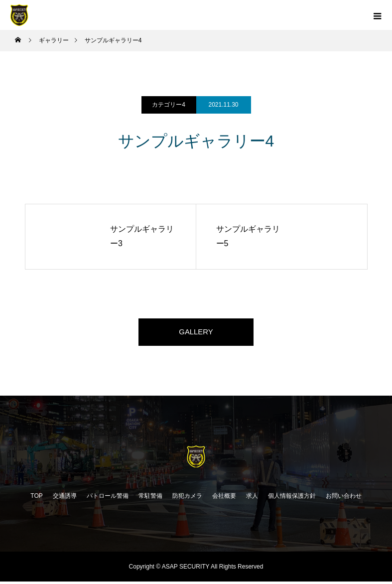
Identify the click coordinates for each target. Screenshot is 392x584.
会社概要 (224, 498)
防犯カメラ (187, 498)
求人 (252, 498)
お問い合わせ (344, 498)
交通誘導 (65, 498)
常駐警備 (150, 498)
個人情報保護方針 (292, 498)
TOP (36, 498)
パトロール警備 (108, 498)
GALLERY (196, 333)
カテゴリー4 (169, 105)
